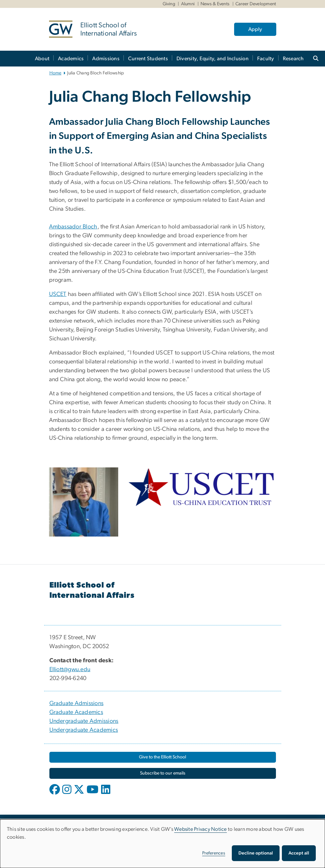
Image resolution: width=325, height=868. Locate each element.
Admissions (106, 59)
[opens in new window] (55, 794)
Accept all (299, 853)
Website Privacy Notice (201, 829)
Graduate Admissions (77, 703)
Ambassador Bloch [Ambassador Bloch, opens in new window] (73, 227)
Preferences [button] (214, 853)
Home (55, 73)
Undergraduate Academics (84, 730)
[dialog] (162, 844)
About (42, 59)
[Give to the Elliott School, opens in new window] (163, 757)
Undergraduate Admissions (84, 721)
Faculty (266, 59)
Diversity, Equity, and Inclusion (213, 59)
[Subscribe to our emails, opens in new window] (163, 773)
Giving (169, 4)
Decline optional (256, 853)
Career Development (256, 4)
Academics (71, 59)
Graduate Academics (76, 712)
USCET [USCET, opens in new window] (58, 294)
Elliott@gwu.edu (70, 670)
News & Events (215, 4)
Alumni (188, 4)
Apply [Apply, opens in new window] (255, 29)
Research (293, 59)
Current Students (148, 59)
